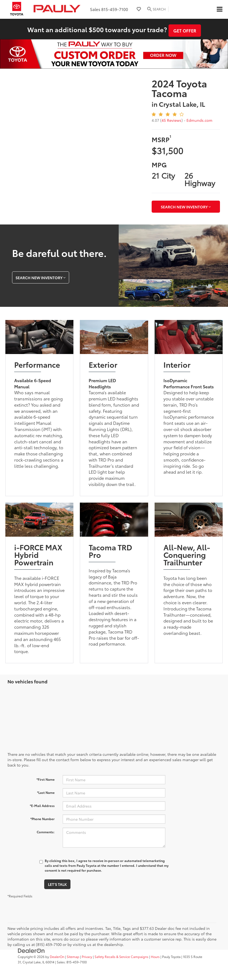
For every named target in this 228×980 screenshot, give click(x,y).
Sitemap (73, 957)
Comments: (46, 832)
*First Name (46, 779)
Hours (155, 957)
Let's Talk (57, 884)
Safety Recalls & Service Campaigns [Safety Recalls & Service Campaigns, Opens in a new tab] (122, 957)
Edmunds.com (199, 120)
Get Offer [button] (185, 30)
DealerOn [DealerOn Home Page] (57, 957)
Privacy (87, 957)
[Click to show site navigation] (219, 9)
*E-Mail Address (42, 806)
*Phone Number (42, 819)
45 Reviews (171, 120)
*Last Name (46, 792)
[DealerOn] (31, 950)
